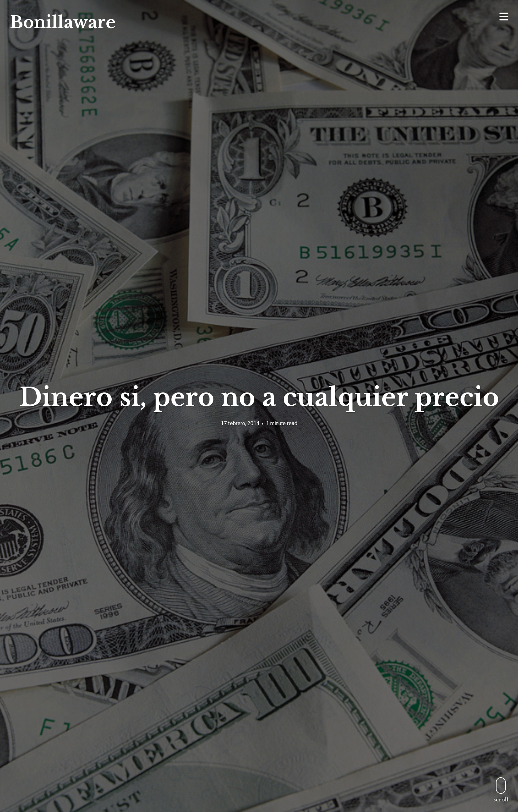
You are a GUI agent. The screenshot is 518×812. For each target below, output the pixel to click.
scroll (501, 790)
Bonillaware (63, 22)
